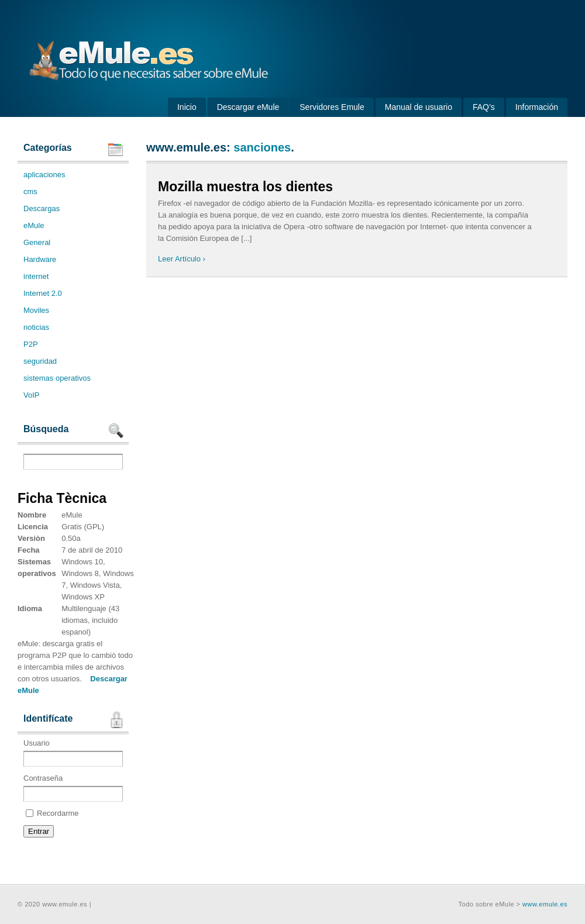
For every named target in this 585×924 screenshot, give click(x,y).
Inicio (187, 107)
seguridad (40, 361)
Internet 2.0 (43, 293)
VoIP (31, 395)
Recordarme (52, 813)
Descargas (42, 208)
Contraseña (73, 788)
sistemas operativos (57, 378)
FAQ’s (484, 107)
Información (537, 107)
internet (36, 276)
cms (30, 192)
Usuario (73, 753)
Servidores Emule (332, 107)
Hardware (40, 259)
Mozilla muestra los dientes (245, 187)
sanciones (262, 147)
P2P (31, 344)
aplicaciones (44, 175)
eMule (34, 225)
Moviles (36, 310)
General (37, 242)
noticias (36, 327)
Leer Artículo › (182, 259)
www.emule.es (545, 904)
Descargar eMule (248, 107)
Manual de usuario (419, 107)
